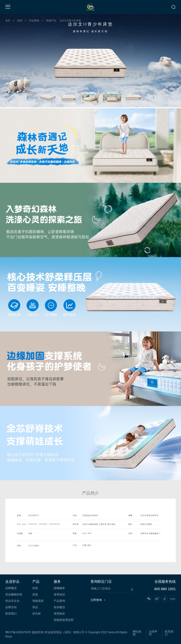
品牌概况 (11, 588)
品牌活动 (11, 607)
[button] (28, 98)
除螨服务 (59, 588)
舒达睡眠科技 (14, 595)
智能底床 (38, 601)
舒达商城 (34, 21)
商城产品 (51, 21)
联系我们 (11, 614)
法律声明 (153, 633)
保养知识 (59, 595)
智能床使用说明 (64, 620)
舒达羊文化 (12, 601)
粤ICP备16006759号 (18, 632)
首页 (8, 21)
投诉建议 (59, 607)
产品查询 (59, 601)
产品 (36, 581)
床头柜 (37, 614)
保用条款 (59, 614)
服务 (57, 581)
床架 (35, 595)
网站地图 (137, 633)
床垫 (35, 588)
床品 (35, 607)
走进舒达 (12, 581)
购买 (20, 21)
